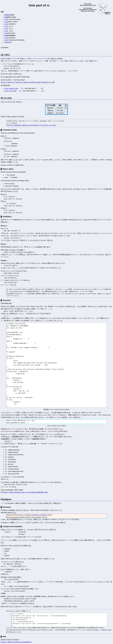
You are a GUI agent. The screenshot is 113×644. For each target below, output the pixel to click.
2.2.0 (6, 22)
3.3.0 (6, 42)
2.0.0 (6, 17)
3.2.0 (6, 40)
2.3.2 (6, 29)
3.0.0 (6, 35)
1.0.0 (6, 15)
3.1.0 (6, 38)
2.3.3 (6, 31)
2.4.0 (6, 33)
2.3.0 (6, 24)
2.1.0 (6, 19)
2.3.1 (6, 26)
